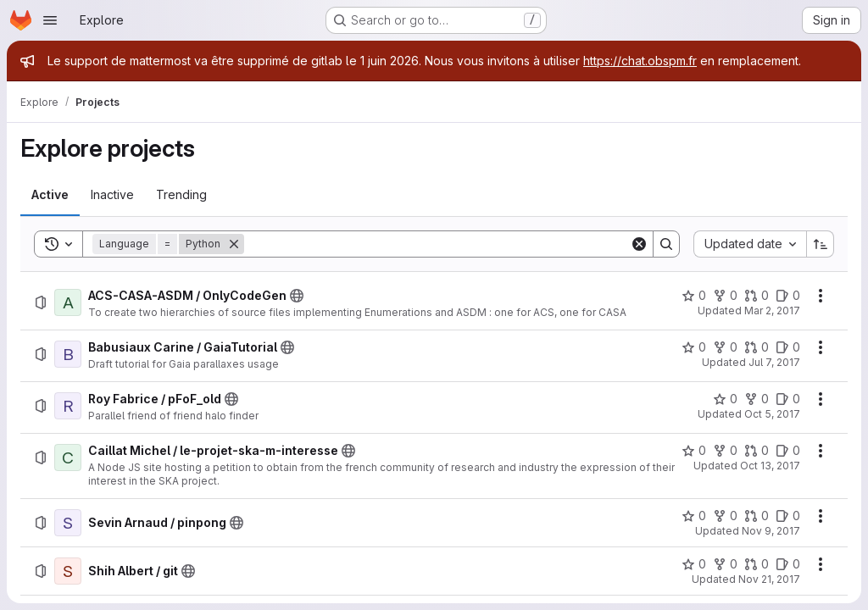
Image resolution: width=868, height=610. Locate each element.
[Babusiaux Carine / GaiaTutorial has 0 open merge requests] (757, 347)
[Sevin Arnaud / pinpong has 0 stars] (694, 516)
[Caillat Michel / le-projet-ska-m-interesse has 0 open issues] (788, 451)
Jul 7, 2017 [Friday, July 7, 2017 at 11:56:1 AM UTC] (774, 362)
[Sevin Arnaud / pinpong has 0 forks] (725, 516)
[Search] (437, 244)
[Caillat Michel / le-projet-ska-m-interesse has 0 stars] (694, 451)
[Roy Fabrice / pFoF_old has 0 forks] (757, 399)
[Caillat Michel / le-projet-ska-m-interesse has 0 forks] (725, 451)
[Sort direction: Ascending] (821, 244)
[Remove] (234, 244)
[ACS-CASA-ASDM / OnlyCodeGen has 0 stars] (694, 296)
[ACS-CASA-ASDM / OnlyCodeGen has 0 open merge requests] (757, 296)
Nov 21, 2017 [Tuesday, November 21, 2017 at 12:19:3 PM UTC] (769, 579)
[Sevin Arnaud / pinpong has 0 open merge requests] (757, 516)
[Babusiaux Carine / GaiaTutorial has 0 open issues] (788, 347)
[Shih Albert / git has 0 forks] (725, 564)
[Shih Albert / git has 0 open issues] (788, 564)
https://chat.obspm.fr (640, 61)
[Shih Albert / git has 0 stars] (694, 564)
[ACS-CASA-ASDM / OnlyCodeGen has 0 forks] (725, 296)
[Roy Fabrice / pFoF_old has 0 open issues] (788, 399)
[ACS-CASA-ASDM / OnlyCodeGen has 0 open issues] (788, 296)
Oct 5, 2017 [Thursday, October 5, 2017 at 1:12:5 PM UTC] (772, 414)
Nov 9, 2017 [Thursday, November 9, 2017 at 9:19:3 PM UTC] (771, 531)
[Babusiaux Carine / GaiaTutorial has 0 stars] (694, 347)
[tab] (50, 195)
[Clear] (639, 244)
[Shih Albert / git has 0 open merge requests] (757, 564)
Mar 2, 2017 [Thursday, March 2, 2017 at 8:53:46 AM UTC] (772, 311)
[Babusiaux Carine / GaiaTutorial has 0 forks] (725, 347)
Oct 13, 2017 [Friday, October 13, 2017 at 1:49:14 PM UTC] (770, 466)
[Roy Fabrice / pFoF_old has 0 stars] (725, 399)
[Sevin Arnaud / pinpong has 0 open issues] (788, 516)
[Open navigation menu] (50, 20)
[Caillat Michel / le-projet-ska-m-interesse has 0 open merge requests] (757, 451)
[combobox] (750, 244)
